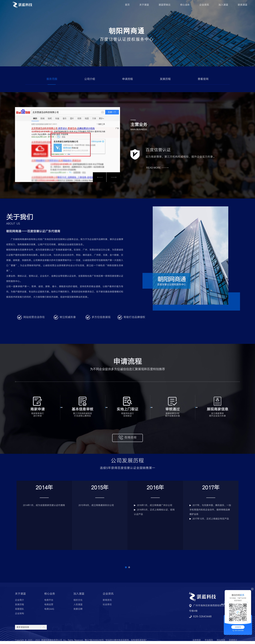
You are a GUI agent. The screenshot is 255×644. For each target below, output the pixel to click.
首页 (127, 5)
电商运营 (49, 605)
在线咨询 (238, 627)
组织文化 (78, 600)
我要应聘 (78, 609)
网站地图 (221, 640)
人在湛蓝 (78, 605)
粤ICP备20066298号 (94, 640)
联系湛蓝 (243, 5)
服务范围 (52, 79)
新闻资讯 (107, 600)
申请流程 (127, 79)
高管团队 (19, 609)
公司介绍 (90, 79)
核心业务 (185, 5)
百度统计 (233, 640)
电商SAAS (49, 609)
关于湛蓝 (144, 5)
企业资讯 (204, 5)
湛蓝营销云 (165, 5)
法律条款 (197, 640)
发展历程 (165, 79)
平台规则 (209, 640)
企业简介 (19, 600)
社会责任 (107, 605)
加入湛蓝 (223, 5)
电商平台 (49, 600)
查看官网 (203, 79)
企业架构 (19, 614)
